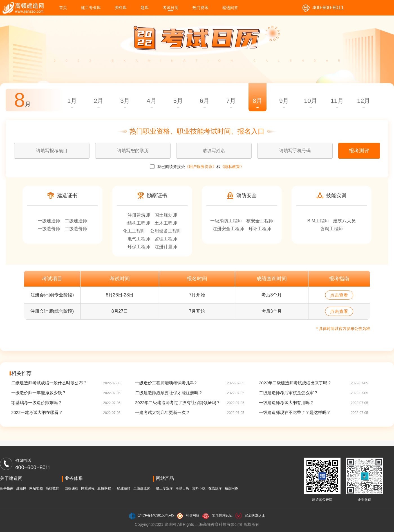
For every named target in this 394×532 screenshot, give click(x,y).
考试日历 (171, 8)
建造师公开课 (322, 500)
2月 (98, 101)
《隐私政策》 (232, 167)
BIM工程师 (318, 221)
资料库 (121, 8)
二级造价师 (76, 229)
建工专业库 (91, 8)
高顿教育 (52, 488)
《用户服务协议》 (201, 167)
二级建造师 (76, 221)
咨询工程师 (332, 229)
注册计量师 (166, 247)
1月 (72, 101)
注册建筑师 (139, 215)
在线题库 (215, 488)
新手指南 (7, 488)
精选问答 (230, 8)
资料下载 (199, 488)
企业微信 (364, 500)
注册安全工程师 (228, 229)
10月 (310, 101)
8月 (258, 101)
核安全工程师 (260, 221)
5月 (178, 101)
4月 (151, 101)
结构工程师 (139, 223)
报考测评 (359, 151)
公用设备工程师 (166, 231)
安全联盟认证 (255, 515)
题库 (145, 8)
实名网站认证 (222, 515)
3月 (125, 101)
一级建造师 (49, 221)
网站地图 (36, 488)
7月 (231, 101)
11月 (337, 101)
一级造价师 (49, 229)
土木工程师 (166, 223)
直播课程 (104, 488)
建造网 (21, 488)
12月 (364, 101)
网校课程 (88, 488)
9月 (284, 101)
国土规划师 (166, 215)
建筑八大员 (344, 221)
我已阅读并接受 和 (197, 167)
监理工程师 (166, 239)
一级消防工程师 (226, 221)
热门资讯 (200, 8)
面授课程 (71, 488)
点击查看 (339, 295)
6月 (205, 101)
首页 (63, 8)
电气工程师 (139, 239)
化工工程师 (134, 231)
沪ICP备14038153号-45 (156, 515)
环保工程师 (139, 247)
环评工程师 (260, 229)
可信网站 (192, 515)
